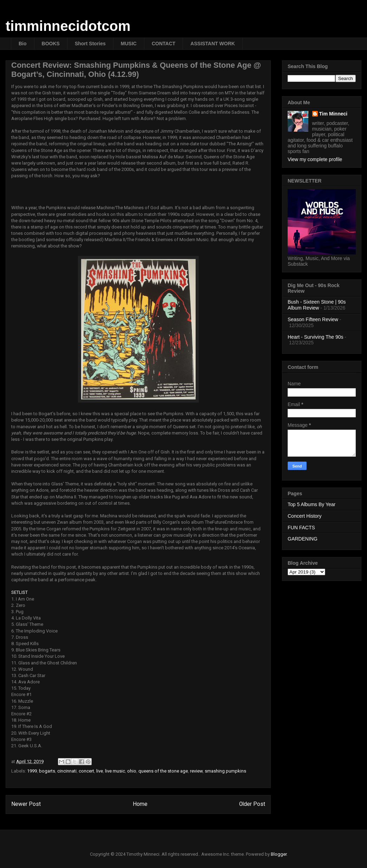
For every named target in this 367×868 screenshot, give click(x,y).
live (100, 771)
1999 (32, 771)
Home (140, 804)
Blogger (279, 854)
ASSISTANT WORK (213, 44)
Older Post (252, 804)
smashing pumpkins (225, 771)
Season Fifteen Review (313, 319)
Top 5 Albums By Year (312, 504)
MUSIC (129, 44)
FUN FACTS (301, 528)
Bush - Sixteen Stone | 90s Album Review (317, 305)
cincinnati (67, 771)
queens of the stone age (163, 771)
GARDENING (303, 539)
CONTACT (163, 44)
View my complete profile (315, 159)
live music (115, 771)
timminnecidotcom (68, 26)
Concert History (304, 516)
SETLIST (19, 592)
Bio (23, 44)
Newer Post (26, 804)
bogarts (47, 771)
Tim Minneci (333, 114)
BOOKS (51, 44)
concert (86, 771)
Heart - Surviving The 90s (315, 337)
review (196, 771)
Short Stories (90, 44)
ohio (132, 771)
